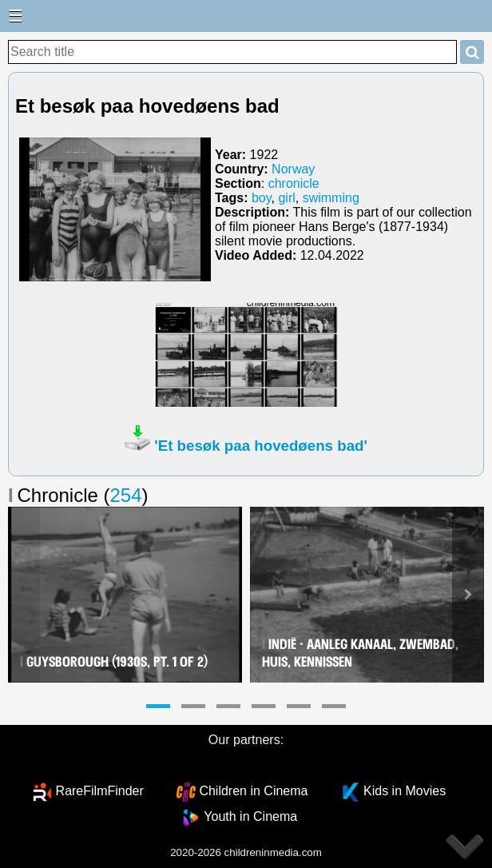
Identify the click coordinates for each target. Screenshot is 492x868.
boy (262, 198)
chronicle (294, 183)
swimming (331, 198)
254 (126, 495)
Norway (293, 169)
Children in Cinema (253, 791)
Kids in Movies (405, 791)
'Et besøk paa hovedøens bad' (261, 446)
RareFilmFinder (100, 791)
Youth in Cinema (250, 816)
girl (286, 198)
